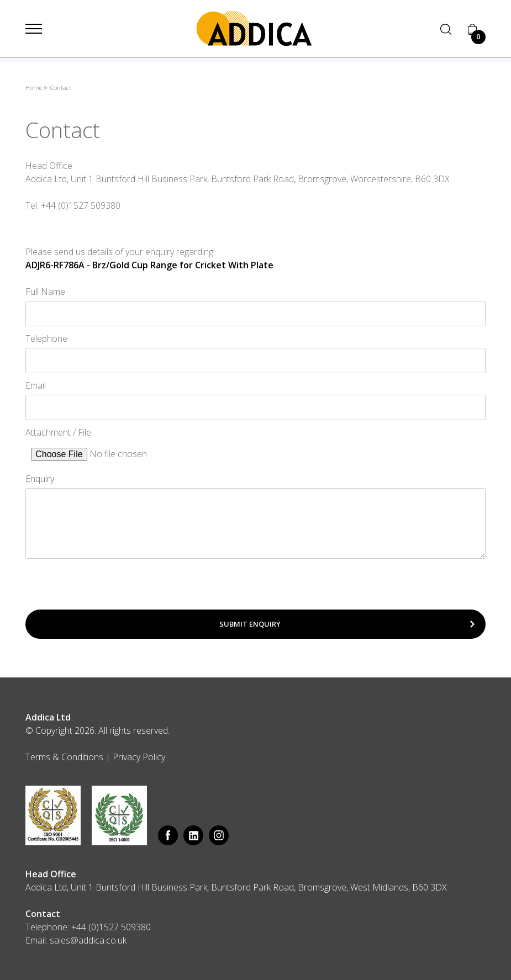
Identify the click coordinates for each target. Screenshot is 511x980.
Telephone (46, 338)
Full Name (45, 292)
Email (36, 385)
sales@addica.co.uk (88, 940)
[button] (34, 29)
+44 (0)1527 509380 (111, 927)
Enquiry (40, 479)
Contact (61, 88)
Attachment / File (58, 432)
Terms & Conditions (64, 757)
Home (34, 88)
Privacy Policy (139, 757)
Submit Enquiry (250, 624)
